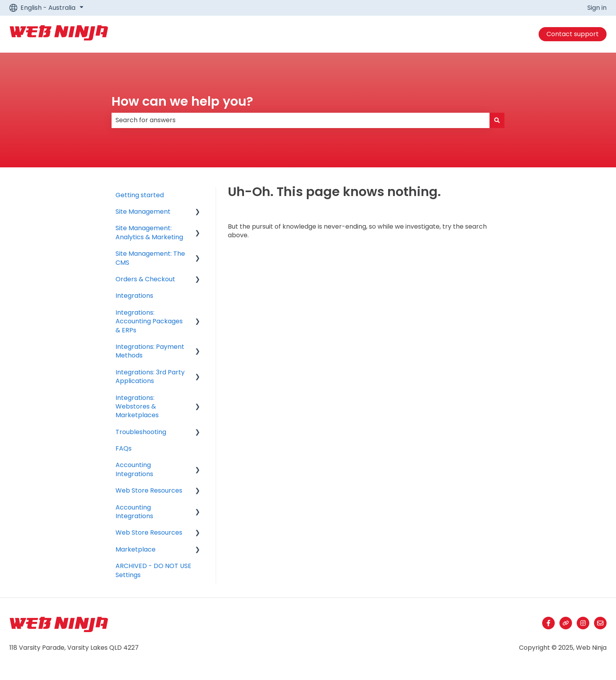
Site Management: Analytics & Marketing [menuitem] (149, 232)
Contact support (573, 34)
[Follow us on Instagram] (583, 623)
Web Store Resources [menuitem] (149, 490)
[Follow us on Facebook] (548, 623)
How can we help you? (182, 101)
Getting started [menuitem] (140, 195)
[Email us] (600, 623)
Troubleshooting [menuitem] (141, 432)
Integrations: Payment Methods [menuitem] (150, 351)
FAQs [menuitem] (124, 448)
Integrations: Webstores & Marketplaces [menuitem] (137, 407)
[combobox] (301, 120)
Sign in (597, 8)
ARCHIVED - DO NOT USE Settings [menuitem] (153, 570)
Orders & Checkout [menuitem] (145, 279)
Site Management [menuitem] (143, 212)
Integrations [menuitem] (134, 296)
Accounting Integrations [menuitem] (134, 469)
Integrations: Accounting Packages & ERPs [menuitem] (149, 321)
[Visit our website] (566, 623)
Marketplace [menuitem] (136, 549)
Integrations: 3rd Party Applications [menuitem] (150, 377)
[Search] (497, 120)
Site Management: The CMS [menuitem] (150, 258)
